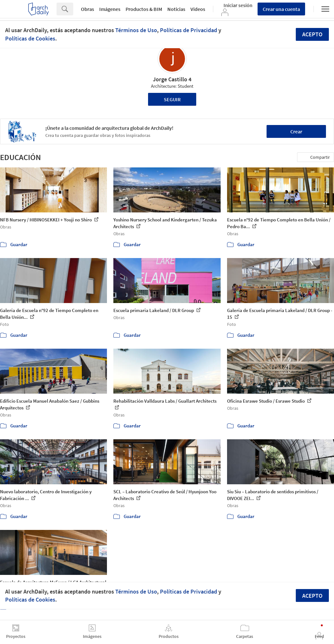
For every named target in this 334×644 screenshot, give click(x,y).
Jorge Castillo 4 (172, 79)
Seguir (172, 99)
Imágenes (110, 9)
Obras (88, 9)
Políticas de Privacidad (189, 30)
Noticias (176, 9)
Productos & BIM (144, 9)
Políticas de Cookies (30, 38)
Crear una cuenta (281, 9)
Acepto (312, 34)
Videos (198, 9)
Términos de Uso (136, 30)
